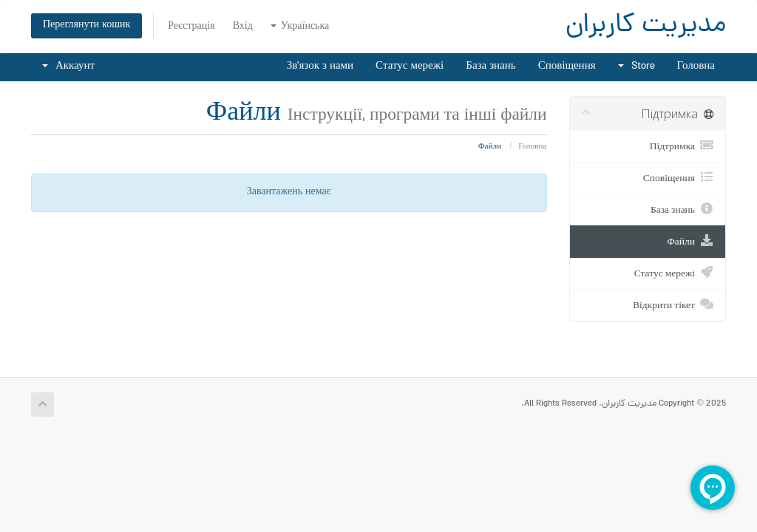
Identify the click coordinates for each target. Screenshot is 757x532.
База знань (490, 67)
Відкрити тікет (673, 304)
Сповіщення (567, 67)
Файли (690, 241)
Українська (300, 27)
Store (637, 67)
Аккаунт (68, 67)
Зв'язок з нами (320, 67)
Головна (696, 67)
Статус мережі (410, 67)
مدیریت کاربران (646, 26)
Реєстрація (191, 27)
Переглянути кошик (86, 25)
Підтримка (682, 146)
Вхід (243, 27)
